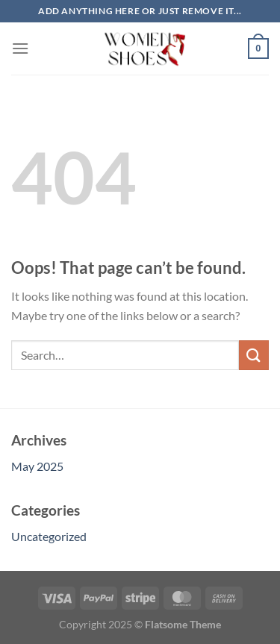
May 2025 (37, 466)
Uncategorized (49, 536)
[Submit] (254, 355)
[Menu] (20, 48)
